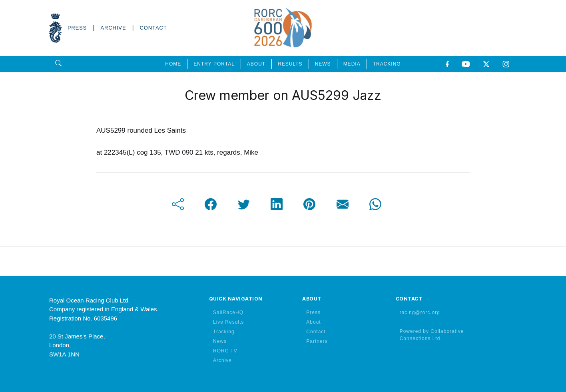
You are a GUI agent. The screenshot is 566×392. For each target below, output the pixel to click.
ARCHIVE (114, 28)
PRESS (77, 28)
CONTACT (153, 28)
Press (313, 312)
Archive (222, 360)
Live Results (228, 322)
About (313, 322)
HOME (173, 64)
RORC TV (225, 351)
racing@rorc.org (420, 312)
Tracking (224, 332)
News (220, 341)
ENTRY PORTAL (214, 64)
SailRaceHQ (228, 312)
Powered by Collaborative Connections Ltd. (432, 335)
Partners (317, 341)
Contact (316, 332)
